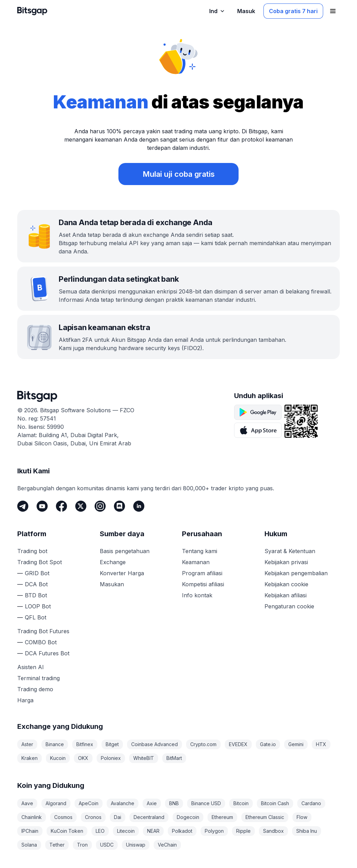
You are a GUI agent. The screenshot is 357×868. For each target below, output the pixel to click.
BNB (174, 803)
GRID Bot (37, 573)
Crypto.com (203, 744)
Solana (29, 845)
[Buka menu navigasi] (333, 11)
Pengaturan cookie (289, 606)
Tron (82, 845)
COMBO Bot (41, 642)
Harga (25, 700)
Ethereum (222, 817)
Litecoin (126, 831)
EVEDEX (238, 744)
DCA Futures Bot (47, 653)
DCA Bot (36, 584)
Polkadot (182, 831)
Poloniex (111, 758)
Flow (302, 817)
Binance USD (206, 803)
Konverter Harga (122, 573)
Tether (57, 845)
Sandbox (273, 831)
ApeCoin (89, 803)
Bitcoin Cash (275, 803)
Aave (27, 803)
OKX (83, 758)
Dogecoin (188, 817)
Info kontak (197, 595)
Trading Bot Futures (43, 631)
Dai (118, 817)
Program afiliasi (202, 573)
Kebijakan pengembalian (296, 573)
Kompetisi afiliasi (203, 584)
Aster (27, 744)
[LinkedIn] (139, 506)
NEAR (153, 831)
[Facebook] (61, 506)
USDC (107, 845)
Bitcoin (241, 803)
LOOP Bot (38, 606)
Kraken (30, 758)
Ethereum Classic (265, 817)
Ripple (243, 831)
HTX (321, 744)
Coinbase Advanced (155, 744)
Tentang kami (200, 551)
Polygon (214, 831)
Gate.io (268, 744)
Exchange (113, 562)
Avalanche (123, 803)
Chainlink (32, 817)
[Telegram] (23, 506)
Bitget (112, 744)
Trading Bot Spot (40, 562)
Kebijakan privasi (286, 562)
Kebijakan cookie (286, 584)
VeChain (167, 845)
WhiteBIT (144, 758)
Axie (152, 803)
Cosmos (63, 817)
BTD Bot (36, 595)
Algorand (56, 803)
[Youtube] (42, 506)
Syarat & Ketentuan (290, 551)
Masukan (112, 584)
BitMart (174, 758)
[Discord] (119, 506)
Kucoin (58, 758)
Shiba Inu (307, 831)
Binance (55, 744)
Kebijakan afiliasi (286, 595)
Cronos (93, 817)
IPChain (30, 831)
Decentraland (149, 817)
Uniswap (136, 845)
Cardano (311, 803)
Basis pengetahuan (125, 551)
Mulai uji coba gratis (179, 174)
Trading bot (32, 551)
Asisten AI (31, 667)
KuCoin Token (67, 831)
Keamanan (196, 562)
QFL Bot (36, 617)
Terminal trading (38, 678)
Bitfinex (85, 744)
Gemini (296, 744)
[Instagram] (100, 506)
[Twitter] (81, 506)
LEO (100, 831)
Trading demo (35, 689)
